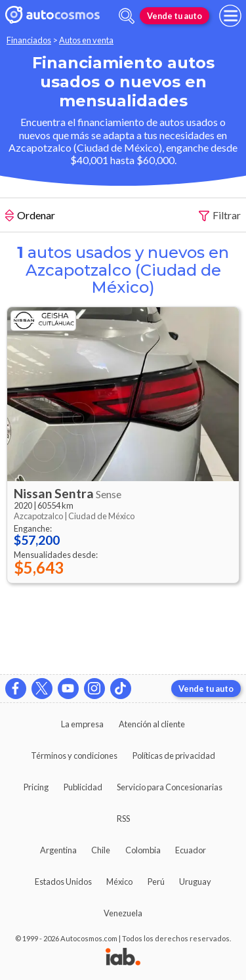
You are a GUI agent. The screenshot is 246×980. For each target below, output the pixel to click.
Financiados (29, 40)
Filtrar (220, 216)
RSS (123, 819)
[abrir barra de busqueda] (127, 16)
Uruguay (195, 882)
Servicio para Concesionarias (170, 787)
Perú (156, 882)
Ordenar (30, 217)
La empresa (82, 724)
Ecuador (191, 850)
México (119, 882)
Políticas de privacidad (174, 756)
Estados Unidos (63, 882)
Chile (101, 850)
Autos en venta (86, 40)
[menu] (230, 16)
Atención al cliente (152, 724)
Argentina (58, 850)
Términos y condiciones (74, 756)
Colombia (143, 850)
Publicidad (83, 787)
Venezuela (123, 913)
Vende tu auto (174, 16)
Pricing (36, 787)
